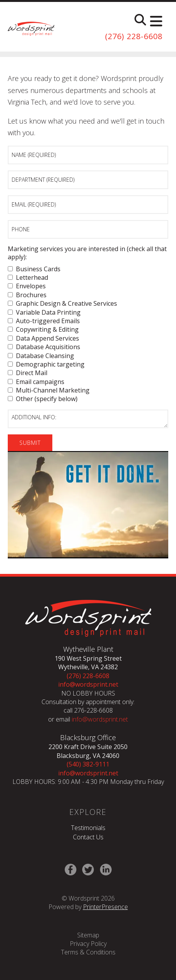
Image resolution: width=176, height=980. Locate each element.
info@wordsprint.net (88, 684)
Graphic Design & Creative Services (62, 303)
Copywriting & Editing (43, 329)
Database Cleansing (41, 356)
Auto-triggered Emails (44, 321)
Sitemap (88, 935)
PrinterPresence (105, 907)
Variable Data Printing (44, 312)
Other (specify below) (43, 399)
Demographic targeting (46, 364)
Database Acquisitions (44, 347)
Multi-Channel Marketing (49, 390)
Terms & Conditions (88, 952)
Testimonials (88, 828)
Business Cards (34, 269)
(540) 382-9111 (88, 764)
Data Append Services (43, 338)
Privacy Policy (88, 944)
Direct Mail (28, 373)
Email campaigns (36, 382)
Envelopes (27, 286)
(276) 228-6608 (134, 36)
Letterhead (28, 277)
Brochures (27, 295)
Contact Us (88, 837)
